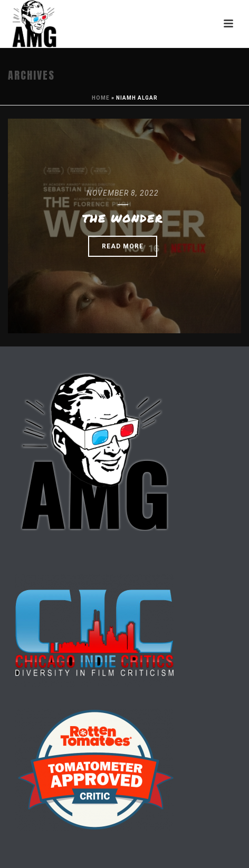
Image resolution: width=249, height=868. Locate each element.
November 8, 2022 (123, 193)
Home (101, 98)
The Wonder (123, 218)
